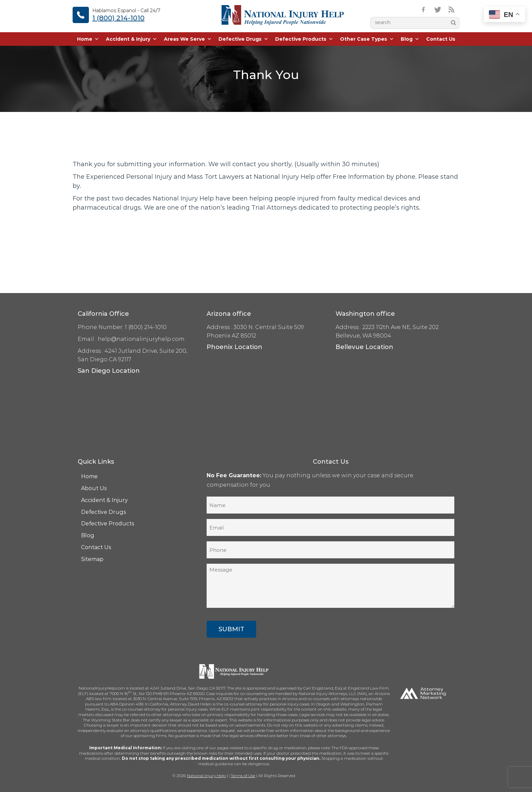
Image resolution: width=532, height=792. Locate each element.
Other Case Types (367, 39)
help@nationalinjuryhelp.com (141, 339)
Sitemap (92, 559)
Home (88, 39)
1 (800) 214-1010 (118, 18)
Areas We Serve (188, 39)
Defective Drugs (243, 39)
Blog (410, 39)
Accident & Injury (131, 39)
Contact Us (441, 39)
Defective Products (304, 39)
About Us (94, 488)
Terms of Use (243, 776)
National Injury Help (206, 776)
